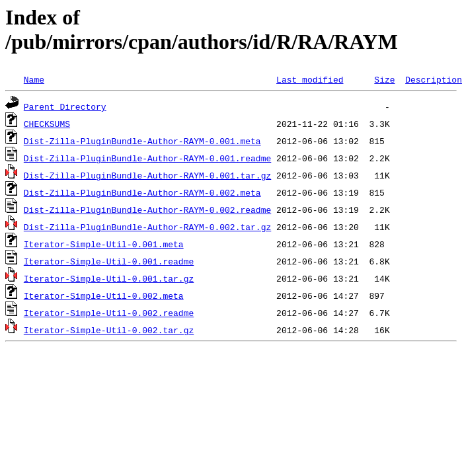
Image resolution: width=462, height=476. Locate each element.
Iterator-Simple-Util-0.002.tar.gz (109, 330)
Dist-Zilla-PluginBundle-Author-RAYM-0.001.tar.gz (147, 175)
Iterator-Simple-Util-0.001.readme (109, 261)
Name (34, 79)
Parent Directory (65, 106)
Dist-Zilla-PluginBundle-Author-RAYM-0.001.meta (142, 141)
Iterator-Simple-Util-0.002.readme (109, 313)
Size (384, 79)
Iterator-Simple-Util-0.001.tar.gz (109, 278)
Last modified (310, 79)
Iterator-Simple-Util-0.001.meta (104, 244)
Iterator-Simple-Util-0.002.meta (104, 296)
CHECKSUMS (47, 124)
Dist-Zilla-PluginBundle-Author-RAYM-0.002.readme (147, 210)
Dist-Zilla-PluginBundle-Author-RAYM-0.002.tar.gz (147, 227)
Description (434, 79)
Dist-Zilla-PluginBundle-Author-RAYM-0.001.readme (147, 158)
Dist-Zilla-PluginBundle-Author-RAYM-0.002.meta (142, 192)
